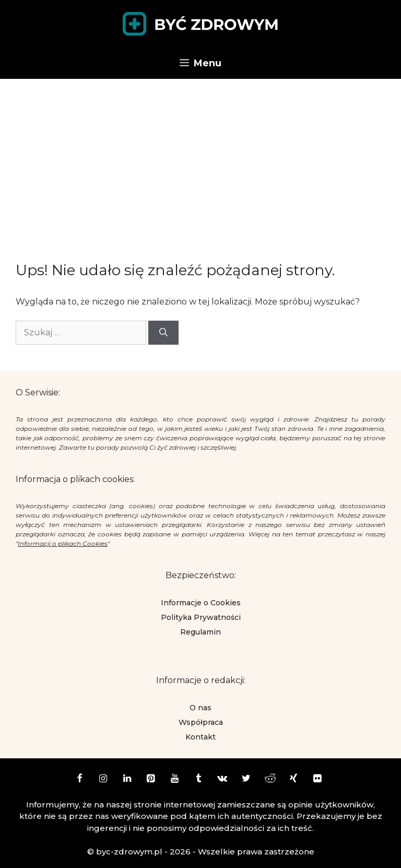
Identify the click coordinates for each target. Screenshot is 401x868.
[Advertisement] (200, 157)
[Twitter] (246, 779)
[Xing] (294, 779)
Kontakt (200, 737)
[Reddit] (270, 779)
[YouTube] (175, 779)
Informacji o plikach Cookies (63, 543)
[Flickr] (317, 779)
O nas (200, 708)
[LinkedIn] (127, 779)
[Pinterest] (151, 779)
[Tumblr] (198, 779)
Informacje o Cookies (201, 603)
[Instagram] (103, 779)
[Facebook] (79, 779)
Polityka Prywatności (201, 617)
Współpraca (201, 722)
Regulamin (200, 632)
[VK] (222, 779)
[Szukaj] (163, 333)
